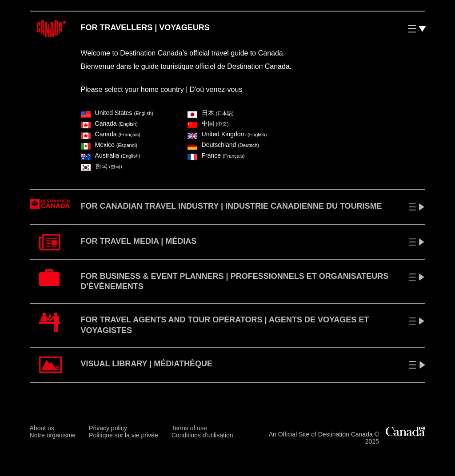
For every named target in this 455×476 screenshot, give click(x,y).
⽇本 (211, 113)
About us (42, 428)
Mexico (109, 145)
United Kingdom (227, 134)
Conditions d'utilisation (202, 435)
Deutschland (223, 145)
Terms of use (189, 428)
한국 (102, 166)
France (216, 155)
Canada (109, 123)
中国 (208, 123)
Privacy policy (108, 428)
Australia (111, 155)
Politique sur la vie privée (124, 435)
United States (117, 113)
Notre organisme (53, 435)
